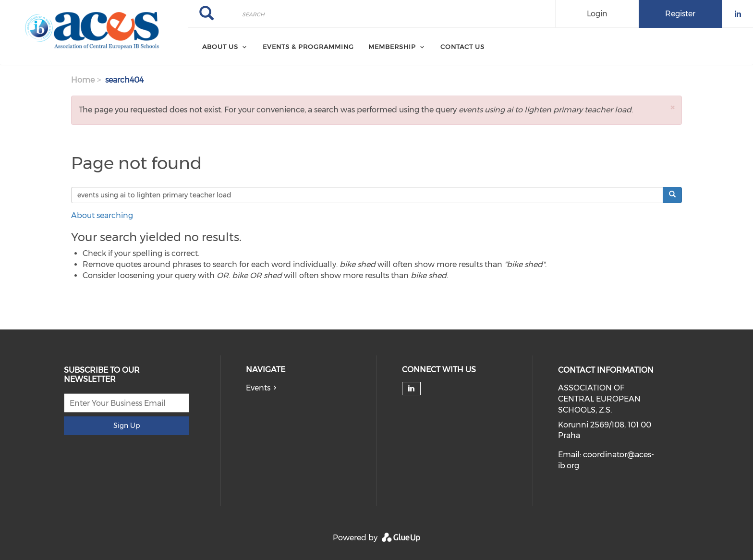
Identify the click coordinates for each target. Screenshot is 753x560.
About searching (102, 215)
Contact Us (462, 47)
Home (83, 80)
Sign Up (127, 426)
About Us (220, 47)
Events (258, 388)
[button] (672, 107)
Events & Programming (308, 47)
